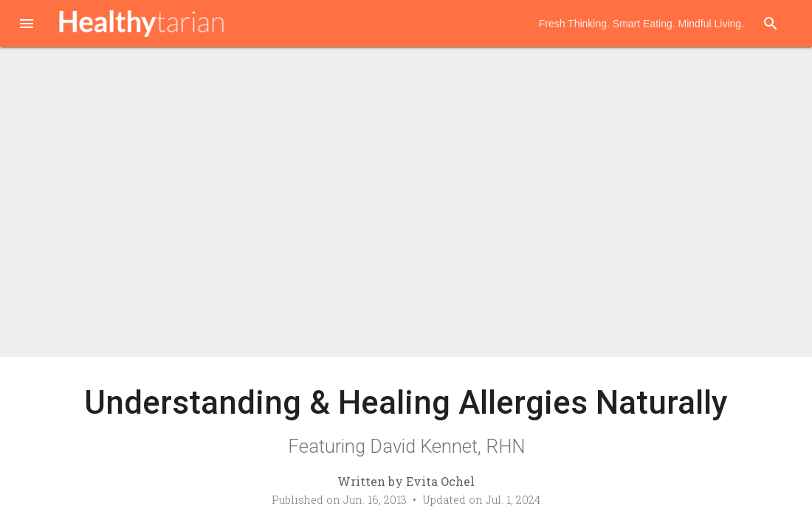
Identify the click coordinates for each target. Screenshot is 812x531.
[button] (27, 25)
